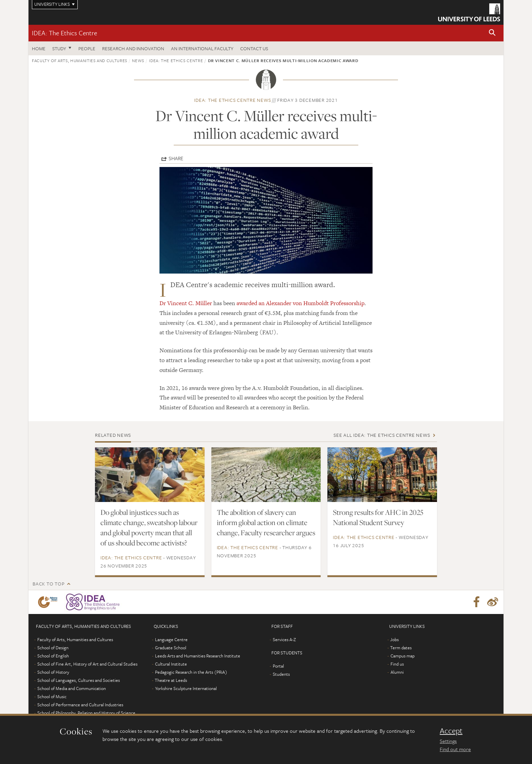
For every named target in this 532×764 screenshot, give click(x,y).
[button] (492, 33)
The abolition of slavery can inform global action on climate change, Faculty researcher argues (266, 522)
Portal (278, 666)
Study (59, 48)
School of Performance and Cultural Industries (80, 705)
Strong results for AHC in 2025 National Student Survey (378, 517)
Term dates (401, 648)
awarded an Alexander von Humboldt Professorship (300, 303)
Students (281, 674)
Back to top (49, 584)
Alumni (397, 672)
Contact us (254, 48)
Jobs (394, 639)
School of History (53, 672)
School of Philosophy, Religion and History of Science (86, 713)
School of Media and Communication (72, 688)
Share (176, 158)
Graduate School (171, 648)
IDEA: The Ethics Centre (64, 33)
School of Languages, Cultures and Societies (79, 680)
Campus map (403, 656)
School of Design (53, 648)
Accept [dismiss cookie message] (451, 731)
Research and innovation (133, 48)
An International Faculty (202, 48)
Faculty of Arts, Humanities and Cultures (80, 60)
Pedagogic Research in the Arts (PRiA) (191, 672)
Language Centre (171, 639)
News (138, 60)
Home (39, 48)
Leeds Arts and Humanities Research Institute (198, 656)
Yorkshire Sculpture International (186, 688)
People (87, 48)
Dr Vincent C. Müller (186, 303)
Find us (397, 664)
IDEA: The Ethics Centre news (232, 100)
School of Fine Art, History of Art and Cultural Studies (87, 664)
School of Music (52, 696)
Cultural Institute (171, 664)
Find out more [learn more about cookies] (455, 749)
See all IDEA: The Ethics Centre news (382, 435)
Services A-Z (284, 639)
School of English (53, 656)
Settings (448, 741)
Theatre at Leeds (171, 680)
